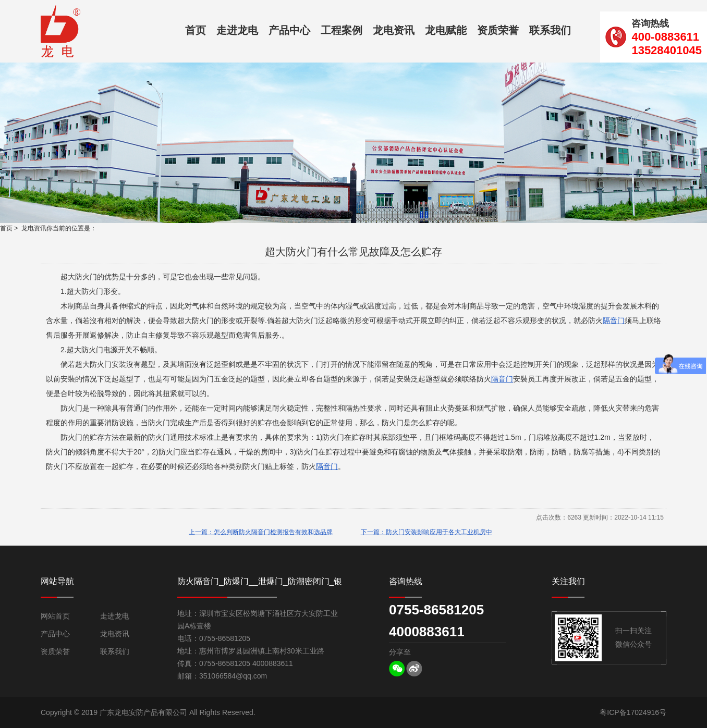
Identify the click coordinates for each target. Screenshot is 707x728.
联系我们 (550, 30)
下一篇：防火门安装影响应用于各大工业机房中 (426, 532)
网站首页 (55, 616)
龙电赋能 (446, 30)
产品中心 (289, 30)
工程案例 (342, 30)
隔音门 (614, 320)
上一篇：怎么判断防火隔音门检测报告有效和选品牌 (261, 532)
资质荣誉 (498, 30)
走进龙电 (237, 30)
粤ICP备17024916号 (633, 712)
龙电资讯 (394, 30)
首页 (196, 30)
